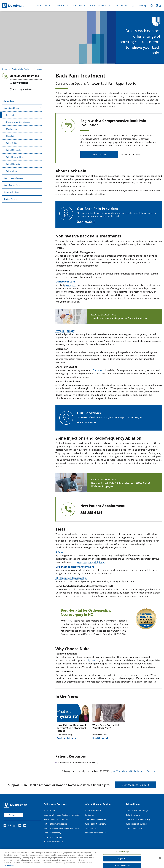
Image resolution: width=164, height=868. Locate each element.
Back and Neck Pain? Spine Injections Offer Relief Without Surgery (121, 488)
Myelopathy (12, 132)
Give (141, 5)
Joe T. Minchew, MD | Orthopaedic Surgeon (134, 774)
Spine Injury (12, 174)
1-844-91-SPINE (134, 158)
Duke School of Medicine (137, 823)
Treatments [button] (61, 5)
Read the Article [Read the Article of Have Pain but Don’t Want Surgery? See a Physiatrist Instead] (65, 741)
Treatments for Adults (20, 72)
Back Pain (11, 118)
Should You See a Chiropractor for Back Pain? (118, 321)
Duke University (133, 831)
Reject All (122, 859)
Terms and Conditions (54, 840)
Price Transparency (52, 836)
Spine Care (38, 72)
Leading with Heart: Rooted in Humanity (62, 818)
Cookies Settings (122, 852)
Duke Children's (133, 818)
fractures (97, 373)
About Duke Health (93, 814)
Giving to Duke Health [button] (134, 788)
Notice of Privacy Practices (56, 827)
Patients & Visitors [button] (99, 5)
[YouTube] (25, 829)
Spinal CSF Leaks (24, 153)
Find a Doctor (44, 5)
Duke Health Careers (94, 823)
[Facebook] (6, 829)
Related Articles (22, 202)
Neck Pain (11, 139)
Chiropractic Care (22, 195)
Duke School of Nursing (136, 827)
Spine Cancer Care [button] (23, 188)
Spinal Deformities (14, 160)
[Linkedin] (15, 829)
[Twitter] (20, 829)
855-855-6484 (91, 516)
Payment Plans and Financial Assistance (62, 831)
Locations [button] (78, 5)
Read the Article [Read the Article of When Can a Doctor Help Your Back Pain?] (101, 741)
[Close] (160, 858)
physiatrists (93, 663)
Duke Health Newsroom (95, 827)
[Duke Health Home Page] (16, 808)
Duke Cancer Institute (135, 814)
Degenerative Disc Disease (18, 125)
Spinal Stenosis (13, 167)
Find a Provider (85, 224)
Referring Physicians (94, 836)
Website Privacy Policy (54, 845)
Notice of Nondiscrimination (56, 823)
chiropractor (71, 288)
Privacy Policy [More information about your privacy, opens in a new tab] (11, 866)
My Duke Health (123, 5)
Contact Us (13, 818)
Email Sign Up (91, 831)
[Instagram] (10, 829)
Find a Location (85, 426)
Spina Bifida (24, 146)
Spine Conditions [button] (23, 111)
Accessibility (49, 814)
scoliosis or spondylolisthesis (91, 565)
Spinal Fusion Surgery (13, 181)
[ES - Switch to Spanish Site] (159, 5)
